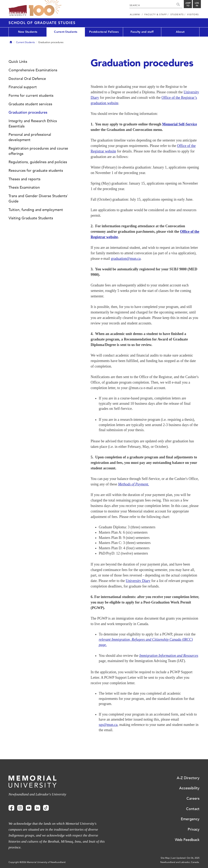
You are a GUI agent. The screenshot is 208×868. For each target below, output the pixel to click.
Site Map (165, 858)
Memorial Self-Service (179, 124)
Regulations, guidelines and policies (38, 162)
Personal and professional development (30, 137)
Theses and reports (24, 179)
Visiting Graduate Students (31, 218)
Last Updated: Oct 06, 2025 (185, 858)
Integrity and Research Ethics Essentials (33, 124)
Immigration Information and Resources (169, 656)
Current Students (66, 32)
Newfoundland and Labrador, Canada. (180, 862)
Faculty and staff (142, 32)
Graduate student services (30, 104)
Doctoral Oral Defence (27, 79)
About (180, 32)
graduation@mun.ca (126, 259)
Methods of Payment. (133, 484)
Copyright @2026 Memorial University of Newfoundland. (37, 862)
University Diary (138, 581)
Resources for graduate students (36, 171)
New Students (28, 32)
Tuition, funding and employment (36, 210)
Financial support (23, 87)
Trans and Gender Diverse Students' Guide (38, 199)
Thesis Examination (24, 187)
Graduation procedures (28, 112)
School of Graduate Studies (42, 23)
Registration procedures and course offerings (38, 151)
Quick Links (18, 62)
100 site (45, 8)
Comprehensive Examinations (33, 70)
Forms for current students (31, 96)
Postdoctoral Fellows (104, 32)
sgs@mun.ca (108, 725)
